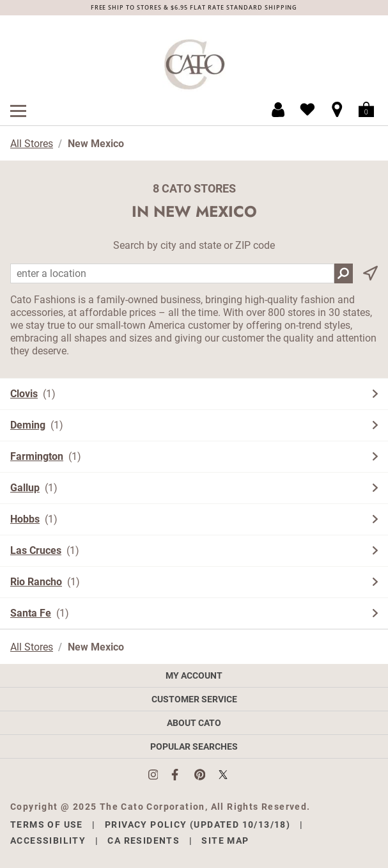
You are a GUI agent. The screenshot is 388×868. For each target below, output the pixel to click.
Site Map (225, 840)
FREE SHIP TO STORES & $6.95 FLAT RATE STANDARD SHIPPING (194, 7)
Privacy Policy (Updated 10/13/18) (198, 825)
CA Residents (144, 840)
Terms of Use (47, 825)
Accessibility (48, 840)
